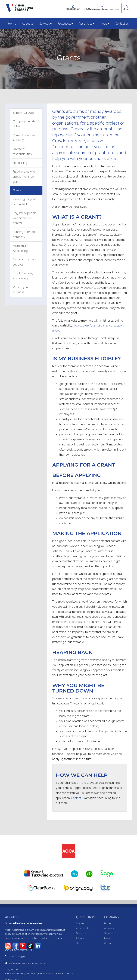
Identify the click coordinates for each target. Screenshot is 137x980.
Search (127, 8)
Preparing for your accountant (24, 202)
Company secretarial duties (26, 124)
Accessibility (83, 928)
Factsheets (65, 24)
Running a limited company (24, 234)
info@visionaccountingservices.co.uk (102, 8)
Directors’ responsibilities (22, 152)
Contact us (122, 24)
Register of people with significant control (25, 218)
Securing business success (24, 262)
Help (79, 943)
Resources (87, 24)
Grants (17, 190)
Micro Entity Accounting (20, 248)
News (105, 24)
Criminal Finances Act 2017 (24, 138)
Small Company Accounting (23, 276)
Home (12, 24)
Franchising (20, 163)
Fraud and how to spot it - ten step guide (24, 177)
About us (28, 24)
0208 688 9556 (73, 8)
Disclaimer (82, 933)
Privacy (80, 938)
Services (45, 24)
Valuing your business (21, 290)
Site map (81, 923)
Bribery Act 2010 (23, 113)
